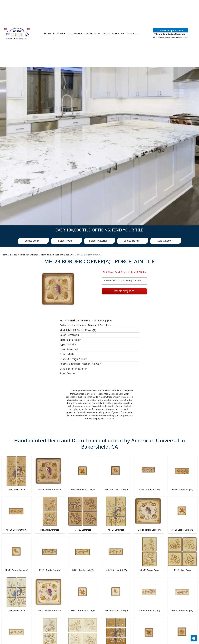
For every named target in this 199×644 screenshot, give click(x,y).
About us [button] (117, 33)
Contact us (133, 33)
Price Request (124, 291)
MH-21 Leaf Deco (182, 570)
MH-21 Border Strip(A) (50, 570)
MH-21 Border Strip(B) (83, 570)
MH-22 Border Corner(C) (116, 611)
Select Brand (131, 241)
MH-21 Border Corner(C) (17, 570)
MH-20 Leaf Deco (83, 530)
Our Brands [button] (91, 33)
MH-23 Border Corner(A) (82, 330)
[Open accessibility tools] (194, 638)
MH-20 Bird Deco (17, 489)
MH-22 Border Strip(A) (149, 611)
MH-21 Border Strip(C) (116, 570)
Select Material (98, 241)
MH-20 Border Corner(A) (50, 489)
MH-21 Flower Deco (149, 570)
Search (106, 33)
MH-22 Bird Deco (17, 611)
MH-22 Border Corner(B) (83, 611)
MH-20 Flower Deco (50, 530)
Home (48, 33)
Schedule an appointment (170, 30)
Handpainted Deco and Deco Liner (58, 255)
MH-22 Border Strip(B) (182, 611)
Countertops (75, 33)
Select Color (32, 241)
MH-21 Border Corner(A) (149, 530)
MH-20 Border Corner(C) (116, 489)
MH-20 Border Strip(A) (149, 489)
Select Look (165, 241)
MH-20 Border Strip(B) (182, 489)
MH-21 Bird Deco (116, 530)
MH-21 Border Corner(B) (182, 530)
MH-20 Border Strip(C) (17, 530)
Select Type (65, 241)
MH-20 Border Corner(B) (83, 489)
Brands (14, 255)
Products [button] (59, 33)
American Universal (29, 255)
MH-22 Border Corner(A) (50, 611)
